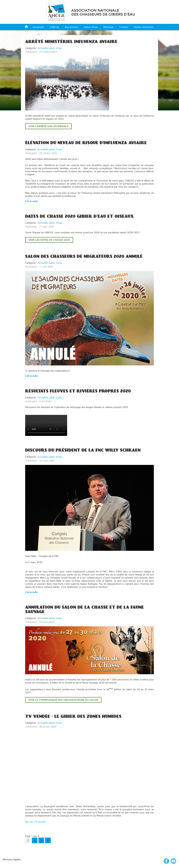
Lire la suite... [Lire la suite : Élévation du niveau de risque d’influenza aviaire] (32, 201)
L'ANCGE (54, 27)
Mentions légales (12, 859)
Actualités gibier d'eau (50, 48)
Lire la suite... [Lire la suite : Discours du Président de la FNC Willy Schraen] (32, 592)
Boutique (109, 27)
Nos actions (72, 27)
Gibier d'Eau (91, 27)
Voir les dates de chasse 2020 (49, 240)
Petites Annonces (144, 27)
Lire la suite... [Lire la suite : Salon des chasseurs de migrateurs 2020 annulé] (32, 376)
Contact (124, 27)
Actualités (38, 27)
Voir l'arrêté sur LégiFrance (48, 126)
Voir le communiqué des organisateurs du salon (63, 700)
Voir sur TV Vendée (35, 822)
